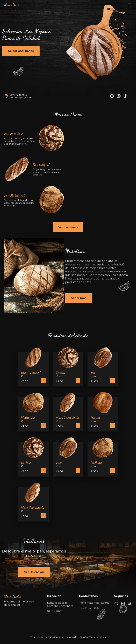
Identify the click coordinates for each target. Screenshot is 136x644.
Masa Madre (12, 5)
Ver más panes (68, 227)
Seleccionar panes (21, 49)
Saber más (79, 298)
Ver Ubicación (34, 572)
